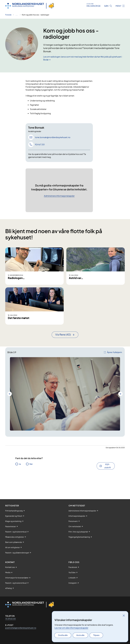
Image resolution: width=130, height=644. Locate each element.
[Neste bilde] (120, 415)
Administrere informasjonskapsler (59, 196)
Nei (31, 485)
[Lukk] (124, 615)
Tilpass (96, 635)
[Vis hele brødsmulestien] (17, 15)
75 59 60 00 (10, 619)
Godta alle (63, 635)
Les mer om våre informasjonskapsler (71, 628)
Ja (20, 485)
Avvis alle (80, 635)
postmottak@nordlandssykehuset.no (21, 628)
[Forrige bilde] (10, 415)
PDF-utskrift (108, 487)
